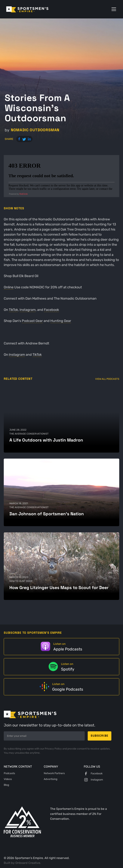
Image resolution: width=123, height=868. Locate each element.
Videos (8, 779)
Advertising (51, 779)
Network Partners (54, 773)
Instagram (28, 310)
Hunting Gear (61, 321)
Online (9, 287)
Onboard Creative (28, 863)
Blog (6, 785)
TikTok (13, 310)
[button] (113, 9)
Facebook (51, 310)
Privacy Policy (54, 749)
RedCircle (23, 194)
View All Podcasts (107, 379)
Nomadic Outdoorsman (35, 130)
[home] (33, 9)
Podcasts (9, 773)
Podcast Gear (32, 321)
